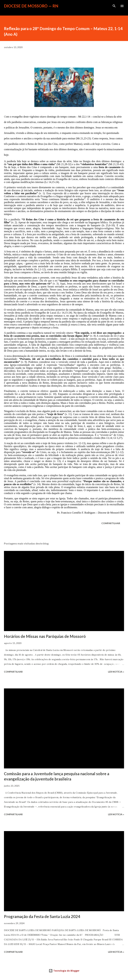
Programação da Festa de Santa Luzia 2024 (42, 916)
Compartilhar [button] (111, 523)
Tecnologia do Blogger (64, 971)
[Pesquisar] (114, 6)
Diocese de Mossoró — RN (31, 6)
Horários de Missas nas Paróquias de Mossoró (45, 636)
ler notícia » (116, 672)
